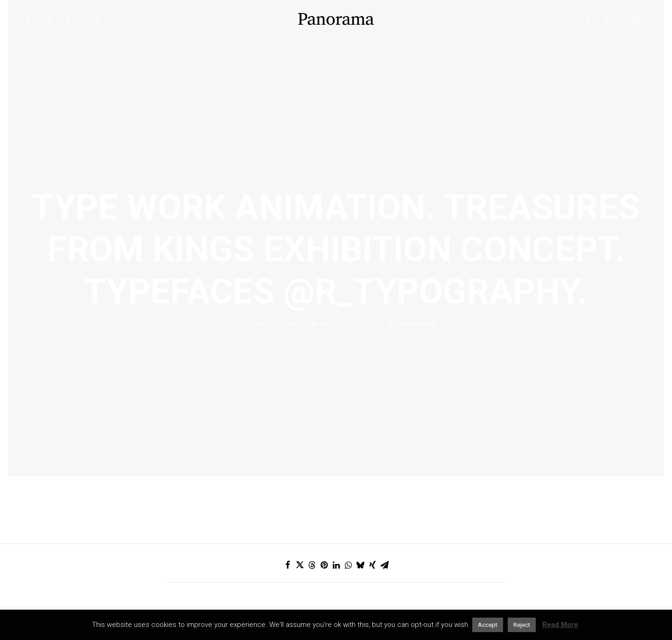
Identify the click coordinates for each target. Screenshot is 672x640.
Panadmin (419, 302)
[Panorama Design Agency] (336, 19)
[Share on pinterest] (324, 520)
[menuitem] (42, 19)
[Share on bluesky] (360, 520)
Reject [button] (522, 625)
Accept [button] (488, 625)
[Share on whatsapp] (348, 520)
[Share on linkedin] (336, 520)
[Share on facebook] (287, 520)
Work (38, 19)
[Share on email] (385, 520)
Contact (626, 19)
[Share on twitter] (300, 520)
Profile (83, 19)
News (576, 19)
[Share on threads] (312, 520)
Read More (560, 625)
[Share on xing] (372, 520)
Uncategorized (347, 302)
